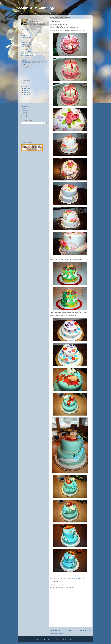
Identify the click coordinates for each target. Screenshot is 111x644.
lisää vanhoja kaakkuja (29, 102)
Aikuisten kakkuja (27, 96)
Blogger (72, 640)
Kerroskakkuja (27, 100)
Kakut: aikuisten (25, 43)
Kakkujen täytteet (25, 37)
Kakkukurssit (24, 39)
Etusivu (23, 14)
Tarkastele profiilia (25, 29)
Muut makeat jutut (25, 59)
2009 (24, 117)
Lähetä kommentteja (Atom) (59, 633)
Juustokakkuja (27, 98)
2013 (24, 109)
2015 (24, 85)
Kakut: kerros (72, 578)
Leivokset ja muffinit (25, 52)
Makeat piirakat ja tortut (26, 55)
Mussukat (23, 57)
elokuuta (26, 90)
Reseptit (23, 61)
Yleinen (23, 68)
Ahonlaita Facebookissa (26, 72)
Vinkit (22, 64)
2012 (24, 111)
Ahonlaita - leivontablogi (36, 8)
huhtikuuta (26, 94)
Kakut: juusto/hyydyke (26, 44)
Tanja (32, 20)
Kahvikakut (24, 35)
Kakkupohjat (24, 41)
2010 (24, 115)
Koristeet (23, 50)
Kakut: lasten (78, 578)
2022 (24, 83)
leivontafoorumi (24, 53)
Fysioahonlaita (54, 14)
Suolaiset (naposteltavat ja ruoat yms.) (30, 62)
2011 (24, 113)
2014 (24, 87)
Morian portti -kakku (28, 104)
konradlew (60, 640)
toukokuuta (26, 92)
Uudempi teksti (55, 630)
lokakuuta (26, 88)
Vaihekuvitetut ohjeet (41, 14)
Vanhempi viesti (85, 630)
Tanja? (30, 14)
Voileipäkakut (24, 66)
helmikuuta (26, 106)
